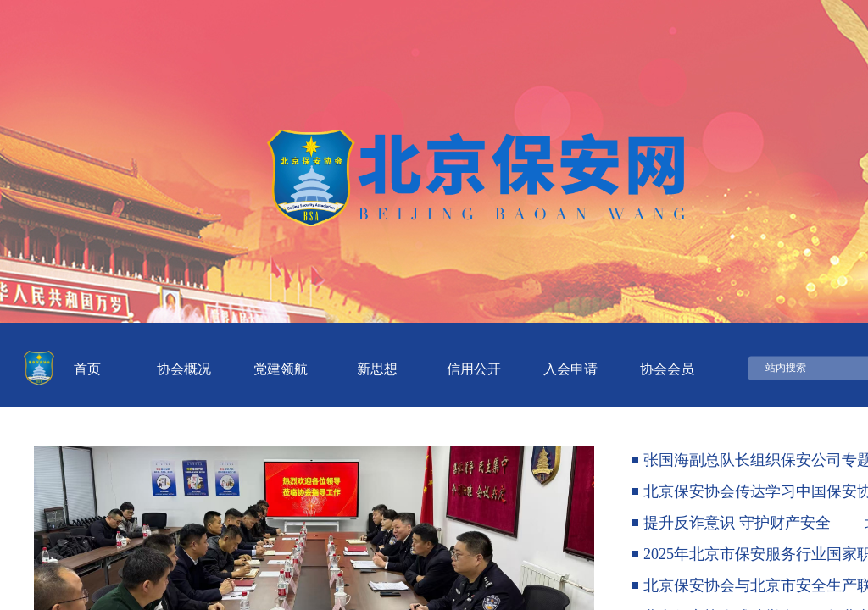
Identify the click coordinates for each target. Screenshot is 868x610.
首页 (87, 369)
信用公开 (474, 369)
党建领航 (281, 369)
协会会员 (667, 369)
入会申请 (570, 369)
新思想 (377, 369)
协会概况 (184, 369)
